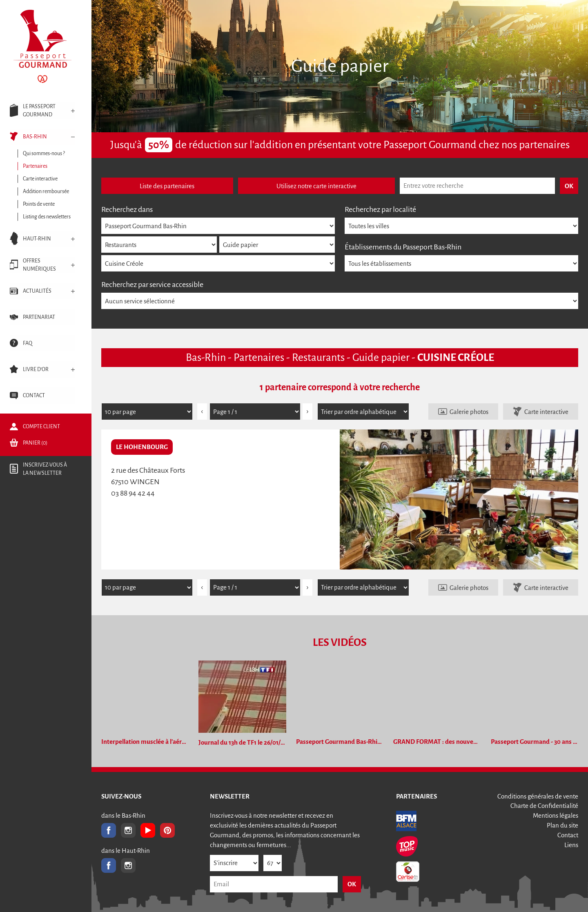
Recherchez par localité (380, 209)
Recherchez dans (127, 209)
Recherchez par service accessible (152, 285)
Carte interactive (546, 412)
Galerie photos (469, 412)
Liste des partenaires (167, 186)
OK (352, 884)
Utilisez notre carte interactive (316, 186)
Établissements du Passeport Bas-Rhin (403, 247)
